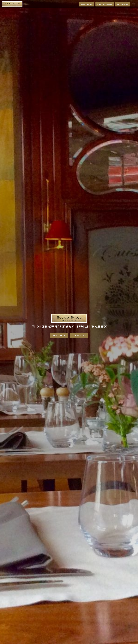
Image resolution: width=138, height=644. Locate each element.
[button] (134, 4)
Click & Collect (105, 4)
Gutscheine (122, 4)
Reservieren (87, 4)
